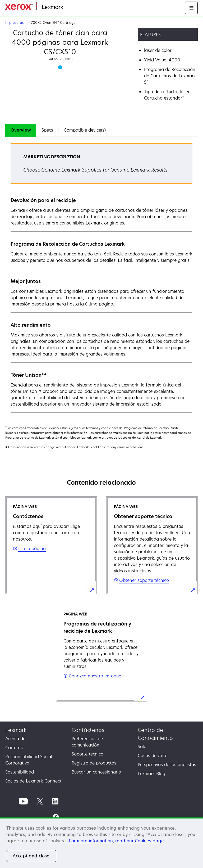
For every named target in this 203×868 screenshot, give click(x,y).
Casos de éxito (153, 755)
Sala (142, 746)
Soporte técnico (87, 754)
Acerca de (15, 739)
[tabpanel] (101, 278)
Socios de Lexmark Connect (33, 781)
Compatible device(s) (85, 130)
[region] (101, 843)
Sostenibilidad (20, 772)
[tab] (21, 130)
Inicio (68, 7)
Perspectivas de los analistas (167, 764)
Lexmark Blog (151, 773)
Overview (21, 130)
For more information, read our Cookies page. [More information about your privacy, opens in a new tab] (116, 841)
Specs (47, 130)
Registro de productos (94, 763)
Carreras (14, 748)
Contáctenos (88, 730)
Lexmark (16, 730)
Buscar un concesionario (96, 772)
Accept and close (31, 856)
